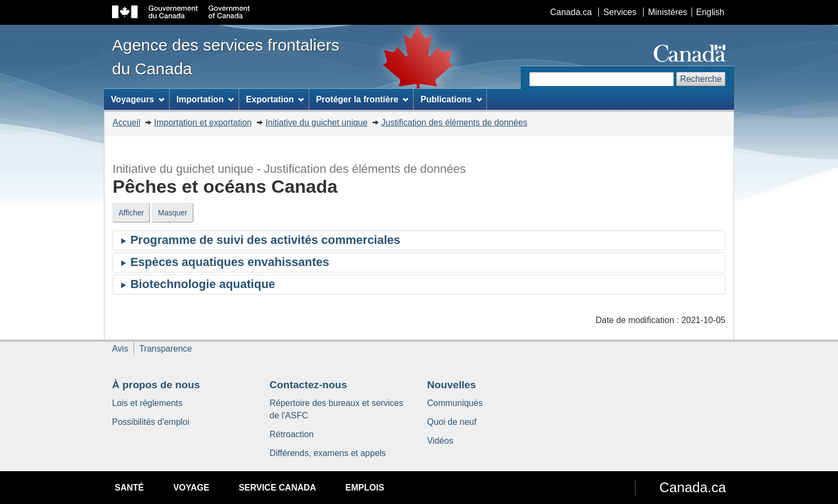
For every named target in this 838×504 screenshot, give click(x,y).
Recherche (701, 79)
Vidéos (440, 441)
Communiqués (455, 403)
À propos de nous (156, 385)
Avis (120, 349)
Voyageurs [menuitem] (138, 99)
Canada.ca (571, 12)
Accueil (127, 122)
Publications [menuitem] (451, 99)
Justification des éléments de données (454, 122)
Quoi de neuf (452, 422)
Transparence (165, 349)
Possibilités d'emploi (151, 422)
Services (620, 12)
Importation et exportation (203, 122)
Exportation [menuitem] (275, 99)
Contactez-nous (309, 385)
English (710, 12)
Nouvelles (452, 385)
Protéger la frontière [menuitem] (362, 99)
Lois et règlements (147, 403)
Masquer (172, 213)
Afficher (131, 213)
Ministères (668, 12)
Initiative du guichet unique (316, 122)
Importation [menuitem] (205, 99)
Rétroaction (292, 434)
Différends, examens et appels (328, 453)
